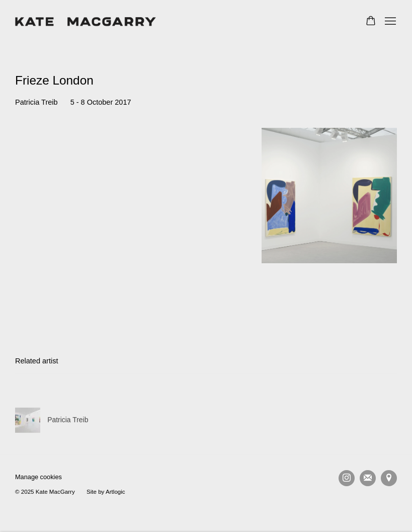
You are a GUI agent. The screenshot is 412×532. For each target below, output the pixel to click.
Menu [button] (389, 22)
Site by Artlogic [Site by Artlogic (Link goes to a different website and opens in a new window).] (106, 491)
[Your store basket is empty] (371, 22)
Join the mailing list (368, 478)
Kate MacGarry (86, 22)
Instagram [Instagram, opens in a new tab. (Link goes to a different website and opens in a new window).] (347, 478)
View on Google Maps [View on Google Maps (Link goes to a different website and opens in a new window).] (389, 478)
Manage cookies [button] (38, 477)
